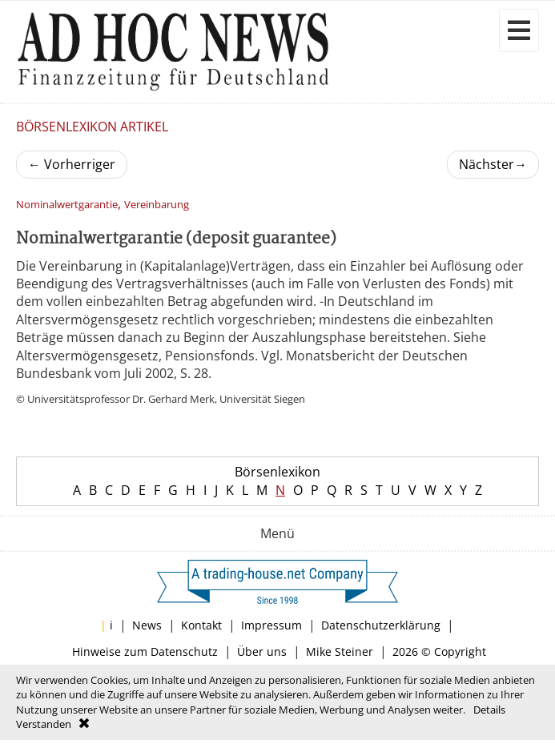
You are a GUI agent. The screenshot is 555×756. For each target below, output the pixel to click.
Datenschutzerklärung (381, 625)
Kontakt (201, 625)
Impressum (271, 625)
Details (489, 710)
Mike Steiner (340, 651)
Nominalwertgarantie (67, 205)
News (147, 625)
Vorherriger (72, 164)
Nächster (493, 164)
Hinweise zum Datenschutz (145, 651)
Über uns (262, 651)
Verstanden (44, 724)
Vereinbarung (157, 205)
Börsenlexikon (277, 472)
